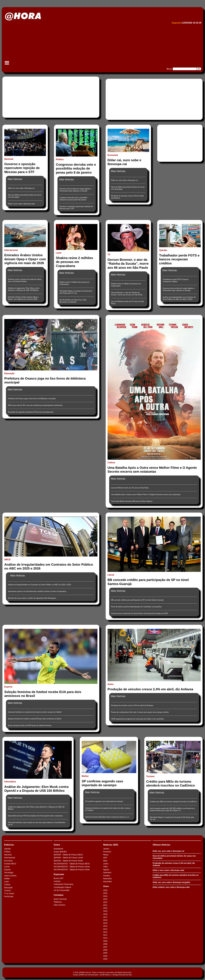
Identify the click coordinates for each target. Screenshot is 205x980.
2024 (105, 896)
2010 (105, 938)
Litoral (7, 867)
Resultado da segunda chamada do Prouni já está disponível (31, 412)
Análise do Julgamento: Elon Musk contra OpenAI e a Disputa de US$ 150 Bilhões (24, 289)
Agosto (106, 870)
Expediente (58, 849)
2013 (105, 929)
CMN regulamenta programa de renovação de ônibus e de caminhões (138, 719)
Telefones (58, 902)
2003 (105, 959)
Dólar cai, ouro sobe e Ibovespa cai (21, 188)
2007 (105, 947)
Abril (105, 858)
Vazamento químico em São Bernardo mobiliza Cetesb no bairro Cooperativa (37, 591)
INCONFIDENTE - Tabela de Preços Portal (72, 870)
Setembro (107, 873)
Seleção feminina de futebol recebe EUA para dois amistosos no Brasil (35, 719)
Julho (105, 867)
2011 (105, 935)
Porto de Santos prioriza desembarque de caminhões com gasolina (136, 607)
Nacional (8, 855)
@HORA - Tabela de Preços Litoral (68, 858)
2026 (105, 890)
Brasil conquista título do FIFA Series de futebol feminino (30, 725)
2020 (105, 908)
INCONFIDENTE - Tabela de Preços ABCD (72, 864)
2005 (105, 953)
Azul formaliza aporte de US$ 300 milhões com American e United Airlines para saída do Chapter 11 (172, 809)
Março (106, 855)
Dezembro (107, 882)
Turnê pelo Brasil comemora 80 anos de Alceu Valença (132, 501)
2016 (105, 920)
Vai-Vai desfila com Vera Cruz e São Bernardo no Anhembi (73, 301)
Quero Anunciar (60, 899)
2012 (105, 932)
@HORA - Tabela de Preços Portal (68, 861)
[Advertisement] (84, 45)
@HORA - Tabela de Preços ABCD (68, 855)
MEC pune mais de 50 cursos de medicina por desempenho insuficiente (35, 405)
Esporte (7, 870)
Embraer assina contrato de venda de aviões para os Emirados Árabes (25, 280)
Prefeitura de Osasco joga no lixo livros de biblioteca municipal (32, 399)
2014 (105, 926)
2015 (105, 923)
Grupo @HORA (60, 852)
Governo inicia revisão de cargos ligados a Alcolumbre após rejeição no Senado (75, 190)
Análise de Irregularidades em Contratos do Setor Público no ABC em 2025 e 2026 (179, 298)
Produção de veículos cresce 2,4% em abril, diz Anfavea (132, 705)
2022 (105, 902)
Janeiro (106, 849)
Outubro (107, 876)
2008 (105, 944)
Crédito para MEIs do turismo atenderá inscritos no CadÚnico (173, 802)
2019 (105, 911)
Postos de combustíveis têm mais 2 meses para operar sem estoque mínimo (140, 712)
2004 (105, 956)
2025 (105, 893)
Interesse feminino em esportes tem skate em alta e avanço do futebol (35, 712)
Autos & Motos (10, 876)
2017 (105, 917)
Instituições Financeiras (64, 884)
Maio (105, 861)
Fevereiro (107, 852)
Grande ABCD (10, 864)
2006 (105, 950)
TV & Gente (9, 893)
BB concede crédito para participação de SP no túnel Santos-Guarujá (137, 600)
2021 (105, 905)
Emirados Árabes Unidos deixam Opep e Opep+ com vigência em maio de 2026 (23, 298)
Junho (106, 864)
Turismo (8, 891)
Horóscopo (9, 896)
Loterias (57, 881)
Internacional (10, 858)
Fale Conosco (59, 905)
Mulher (7, 879)
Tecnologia (9, 873)
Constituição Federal (62, 887)
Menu (7, 64)
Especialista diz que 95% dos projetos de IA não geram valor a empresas (35, 816)
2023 (105, 899)
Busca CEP (59, 878)
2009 (105, 941)
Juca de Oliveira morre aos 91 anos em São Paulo (130, 488)
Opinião (7, 849)
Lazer (7, 882)
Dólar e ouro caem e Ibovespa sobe (21, 204)
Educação (8, 888)
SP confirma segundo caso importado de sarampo (104, 801)
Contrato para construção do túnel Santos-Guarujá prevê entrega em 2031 (140, 613)
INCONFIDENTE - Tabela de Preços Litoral (72, 867)
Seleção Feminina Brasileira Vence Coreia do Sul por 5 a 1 (107, 817)
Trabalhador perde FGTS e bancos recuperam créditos (176, 280)
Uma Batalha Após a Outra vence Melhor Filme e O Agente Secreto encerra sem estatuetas (146, 494)
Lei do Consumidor (62, 890)
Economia (8, 861)
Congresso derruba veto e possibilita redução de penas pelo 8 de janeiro (73, 199)
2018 (105, 914)
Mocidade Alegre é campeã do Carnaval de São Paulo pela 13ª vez (76, 292)
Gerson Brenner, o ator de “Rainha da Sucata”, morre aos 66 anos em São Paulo (127, 294)
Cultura (7, 884)
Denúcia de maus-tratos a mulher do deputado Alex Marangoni (32, 598)
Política (7, 852)
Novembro (107, 879)
